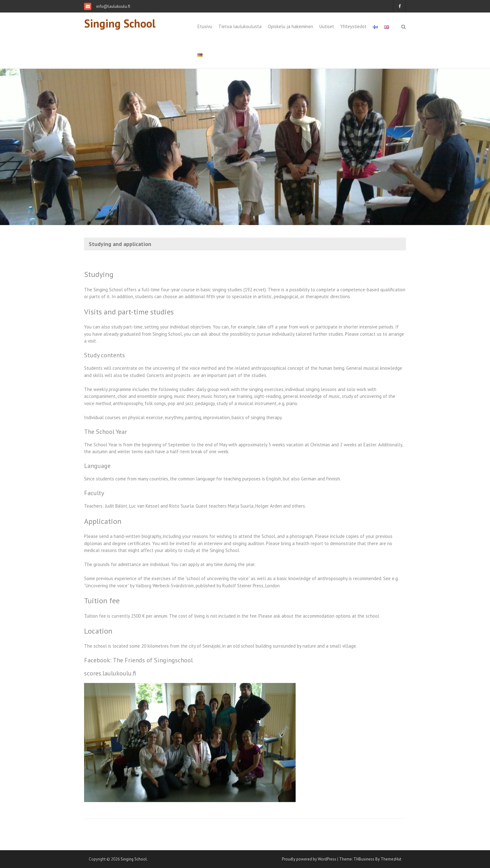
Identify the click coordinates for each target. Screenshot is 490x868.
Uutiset (327, 26)
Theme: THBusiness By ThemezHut (370, 859)
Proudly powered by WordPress (309, 859)
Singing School (120, 23)
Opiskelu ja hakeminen (290, 26)
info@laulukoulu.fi (113, 6)
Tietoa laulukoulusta (240, 26)
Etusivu (205, 26)
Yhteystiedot (353, 26)
